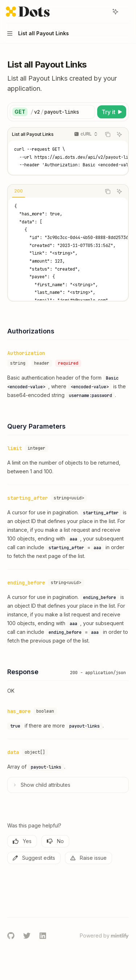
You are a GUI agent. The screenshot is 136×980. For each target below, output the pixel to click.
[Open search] (102, 12)
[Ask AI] (119, 134)
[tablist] (54, 191)
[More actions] (127, 12)
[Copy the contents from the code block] (108, 134)
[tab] (18, 191)
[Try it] (112, 112)
